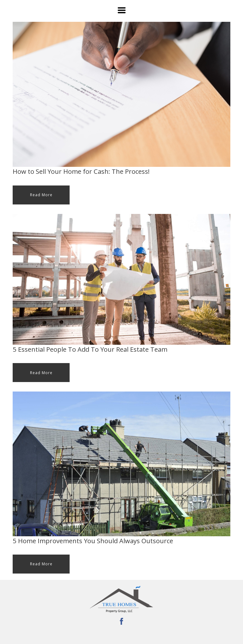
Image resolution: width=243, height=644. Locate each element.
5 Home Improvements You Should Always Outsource (93, 541)
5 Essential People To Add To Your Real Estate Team (90, 349)
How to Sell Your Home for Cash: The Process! (81, 171)
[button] (122, 10)
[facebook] (121, 621)
